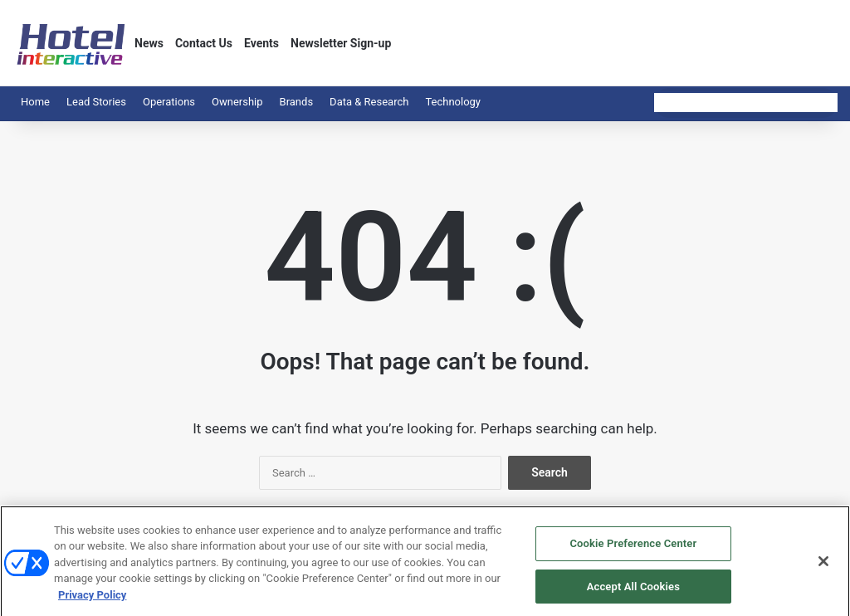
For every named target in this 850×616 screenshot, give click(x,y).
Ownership (237, 102)
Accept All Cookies (633, 592)
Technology (453, 102)
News (149, 43)
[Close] (823, 566)
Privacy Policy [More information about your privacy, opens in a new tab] (92, 600)
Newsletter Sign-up (341, 43)
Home (35, 102)
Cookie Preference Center (633, 548)
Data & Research (369, 102)
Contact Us (204, 43)
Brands (297, 102)
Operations (169, 102)
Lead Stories (96, 102)
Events (261, 43)
